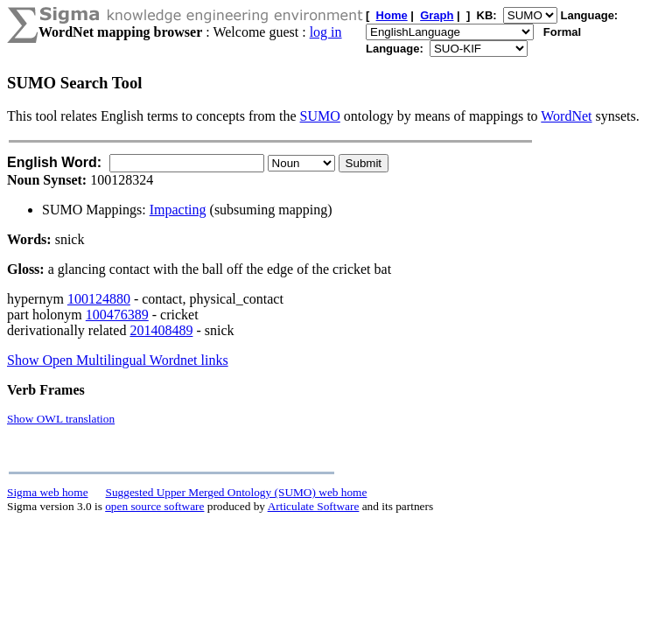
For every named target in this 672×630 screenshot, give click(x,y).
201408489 (161, 330)
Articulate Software (314, 506)
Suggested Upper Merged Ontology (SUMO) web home (237, 492)
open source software (154, 506)
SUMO (320, 116)
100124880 (99, 299)
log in (326, 32)
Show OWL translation (61, 419)
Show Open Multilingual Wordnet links (118, 360)
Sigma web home (48, 492)
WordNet (566, 116)
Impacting (178, 210)
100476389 (117, 315)
